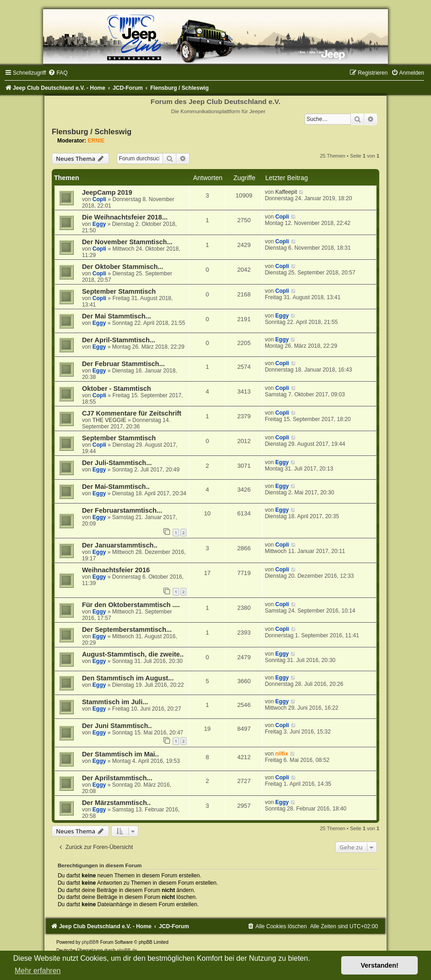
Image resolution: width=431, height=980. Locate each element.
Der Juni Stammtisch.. (117, 726)
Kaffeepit (286, 192)
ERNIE (96, 141)
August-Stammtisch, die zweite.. (133, 654)
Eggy (99, 224)
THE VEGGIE (109, 420)
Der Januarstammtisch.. (120, 545)
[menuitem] (58, 73)
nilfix (282, 754)
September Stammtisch (119, 291)
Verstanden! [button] (380, 965)
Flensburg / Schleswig (92, 131)
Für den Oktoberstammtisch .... (131, 605)
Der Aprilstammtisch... (117, 778)
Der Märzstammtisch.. (116, 803)
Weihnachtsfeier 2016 (116, 570)
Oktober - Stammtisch (117, 389)
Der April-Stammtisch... (119, 340)
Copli (99, 199)
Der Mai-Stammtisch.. (116, 487)
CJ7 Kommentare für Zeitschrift (132, 413)
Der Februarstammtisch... (122, 510)
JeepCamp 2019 (107, 192)
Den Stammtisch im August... (128, 678)
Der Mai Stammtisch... (117, 316)
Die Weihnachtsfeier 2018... (125, 217)
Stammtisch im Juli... (115, 702)
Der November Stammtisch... (127, 242)
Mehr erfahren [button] (38, 971)
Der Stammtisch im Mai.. (120, 754)
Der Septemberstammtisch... (127, 630)
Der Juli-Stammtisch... (117, 463)
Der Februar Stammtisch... (123, 364)
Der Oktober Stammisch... (123, 267)
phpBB (88, 942)
